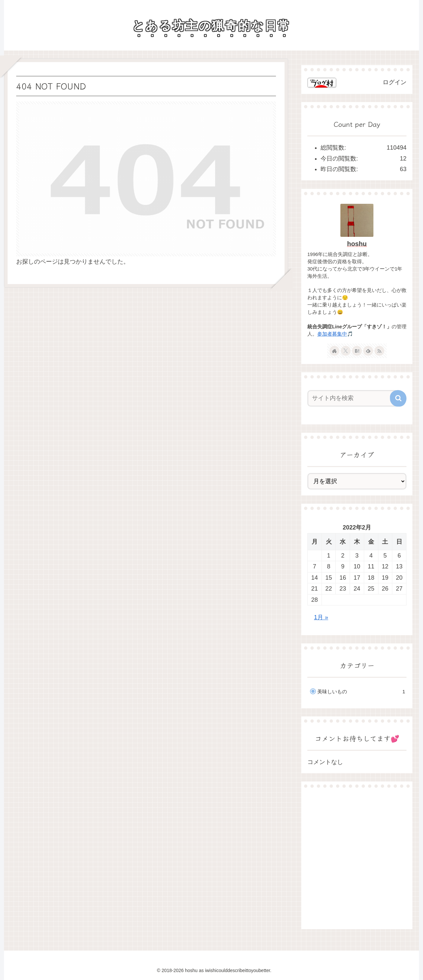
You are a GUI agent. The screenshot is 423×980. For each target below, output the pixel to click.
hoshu (357, 244)
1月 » (321, 617)
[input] (353, 398)
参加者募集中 (332, 334)
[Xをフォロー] (346, 351)
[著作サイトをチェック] (334, 351)
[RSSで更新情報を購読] (379, 351)
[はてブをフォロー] (357, 351)
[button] (398, 398)
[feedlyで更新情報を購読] (368, 351)
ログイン (395, 82)
